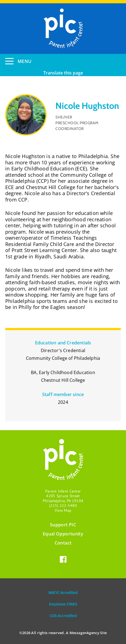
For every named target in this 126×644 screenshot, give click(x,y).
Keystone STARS (63, 604)
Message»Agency (84, 633)
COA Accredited (63, 616)
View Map (63, 510)
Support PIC (63, 525)
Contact (63, 543)
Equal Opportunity (63, 534)
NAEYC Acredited (63, 593)
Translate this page (63, 73)
